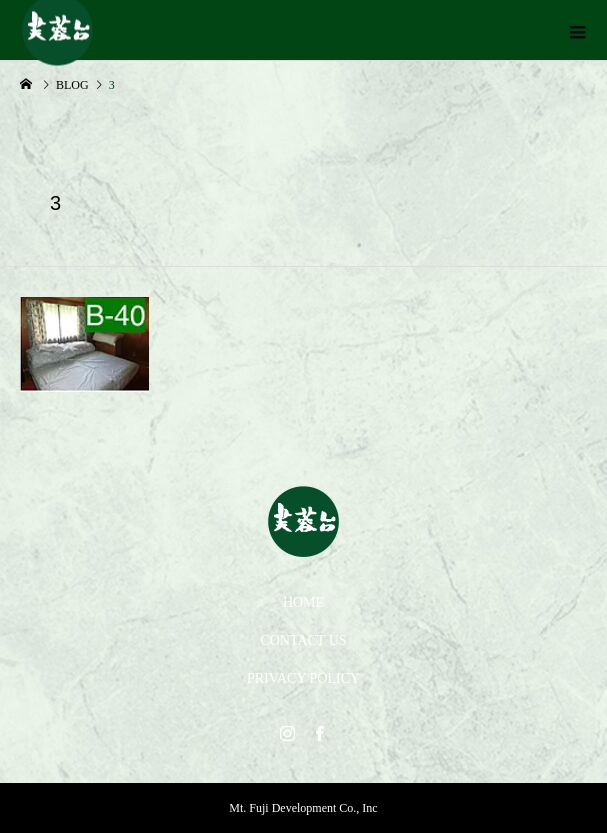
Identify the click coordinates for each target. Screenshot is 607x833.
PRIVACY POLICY (303, 678)
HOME (303, 602)
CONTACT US (303, 640)
